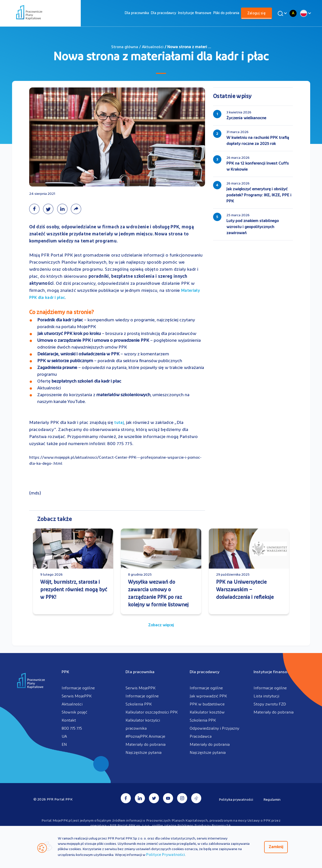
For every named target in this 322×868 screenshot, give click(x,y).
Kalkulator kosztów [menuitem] (207, 712)
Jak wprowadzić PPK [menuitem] (208, 696)
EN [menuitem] (64, 745)
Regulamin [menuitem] (272, 800)
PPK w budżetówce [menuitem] (207, 704)
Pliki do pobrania (226, 13)
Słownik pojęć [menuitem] (74, 712)
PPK (65, 672)
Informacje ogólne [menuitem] (78, 688)
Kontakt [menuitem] (69, 721)
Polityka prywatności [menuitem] (236, 800)
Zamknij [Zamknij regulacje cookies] (276, 847)
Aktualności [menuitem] (72, 704)
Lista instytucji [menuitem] (266, 696)
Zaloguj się (256, 13)
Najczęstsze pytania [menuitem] (144, 753)
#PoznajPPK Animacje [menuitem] (145, 737)
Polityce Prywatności (166, 855)
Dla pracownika (137, 13)
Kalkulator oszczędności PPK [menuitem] (152, 712)
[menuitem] (137, 13)
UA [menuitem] (64, 737)
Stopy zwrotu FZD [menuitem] (270, 704)
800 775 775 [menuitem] (72, 729)
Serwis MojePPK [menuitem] (77, 696)
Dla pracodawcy (163, 13)
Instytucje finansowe (195, 13)
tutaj (119, 423)
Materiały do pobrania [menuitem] (146, 745)
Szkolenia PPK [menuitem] (139, 704)
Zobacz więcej (161, 625)
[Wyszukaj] (281, 13)
